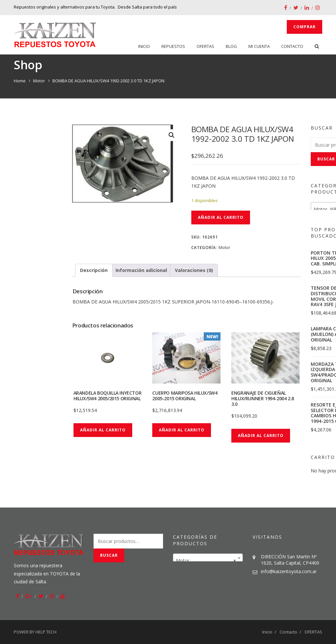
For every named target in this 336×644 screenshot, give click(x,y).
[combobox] (208, 558)
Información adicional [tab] (141, 270)
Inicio (144, 46)
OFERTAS (205, 46)
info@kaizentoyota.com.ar (289, 571)
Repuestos (173, 46)
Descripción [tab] (94, 270)
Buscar (109, 555)
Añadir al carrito (221, 217)
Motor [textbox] (206, 561)
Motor (39, 81)
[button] (172, 135)
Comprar (304, 27)
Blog (231, 46)
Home (20, 81)
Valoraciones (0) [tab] (194, 270)
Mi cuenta (259, 46)
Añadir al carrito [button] (103, 430)
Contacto (292, 46)
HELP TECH (46, 632)
